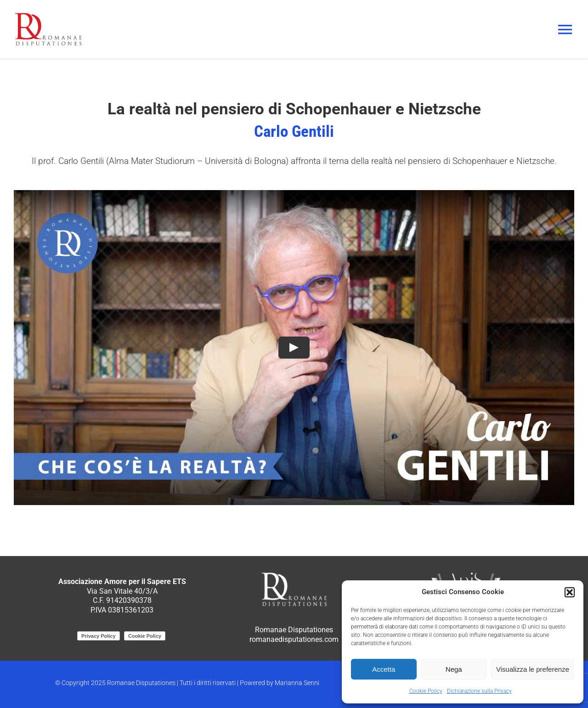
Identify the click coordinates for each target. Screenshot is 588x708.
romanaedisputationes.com (294, 639)
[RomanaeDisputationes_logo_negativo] (294, 574)
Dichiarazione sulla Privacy (479, 691)
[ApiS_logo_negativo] (466, 574)
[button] (570, 592)
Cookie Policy (426, 691)
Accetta (384, 669)
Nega (454, 669)
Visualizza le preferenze (533, 669)
